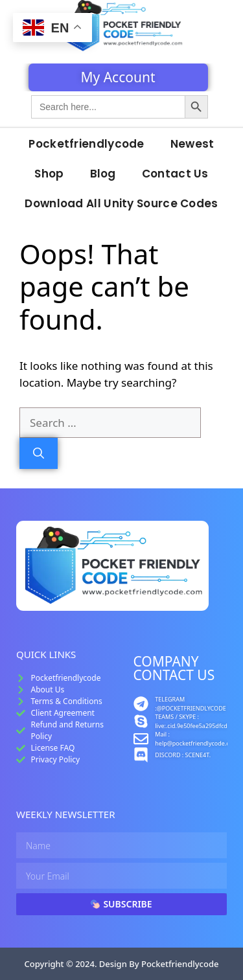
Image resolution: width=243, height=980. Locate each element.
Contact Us (175, 174)
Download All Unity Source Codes (121, 203)
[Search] (39, 453)
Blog (103, 174)
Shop (49, 174)
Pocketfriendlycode (86, 144)
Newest (192, 144)
